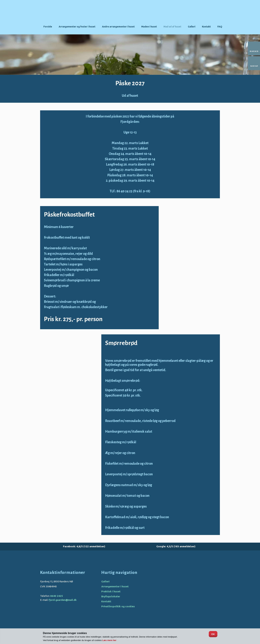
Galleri (192, 27)
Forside (48, 27)
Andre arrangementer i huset (118, 27)
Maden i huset (149, 27)
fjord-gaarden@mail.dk (63, 600)
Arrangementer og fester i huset (77, 27)
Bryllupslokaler (111, 596)
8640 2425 (57, 596)
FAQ (220, 27)
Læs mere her (109, 640)
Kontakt (206, 27)
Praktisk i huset (111, 591)
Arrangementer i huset (115, 586)
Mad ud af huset (172, 27)
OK (213, 634)
